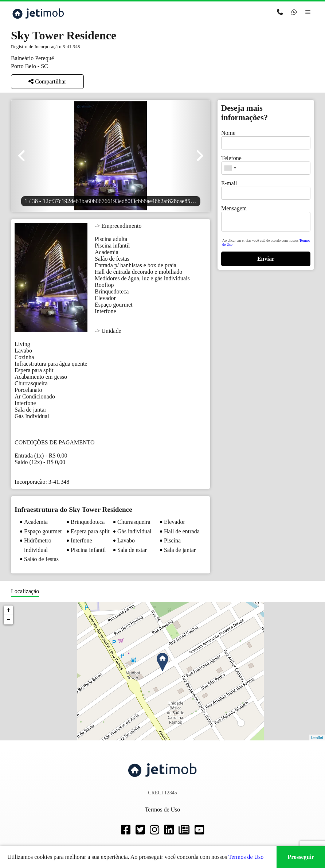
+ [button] (9, 610)
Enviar (266, 259)
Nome (228, 133)
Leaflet (317, 737)
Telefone (231, 158)
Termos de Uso (246, 857)
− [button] (9, 620)
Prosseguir (301, 857)
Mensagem (234, 208)
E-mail (229, 183)
